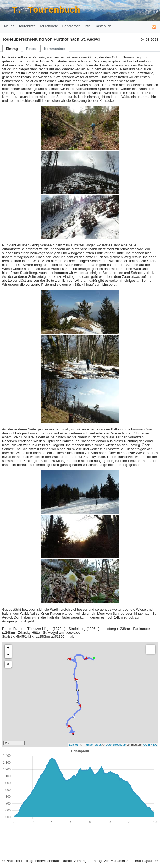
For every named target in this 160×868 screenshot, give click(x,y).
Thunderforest (92, 745)
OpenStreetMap (115, 745)
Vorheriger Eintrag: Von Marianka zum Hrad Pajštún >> (116, 861)
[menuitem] (9, 26)
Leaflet (73, 745)
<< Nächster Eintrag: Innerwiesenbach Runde (37, 861)
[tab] (12, 48)
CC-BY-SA (150, 745)
